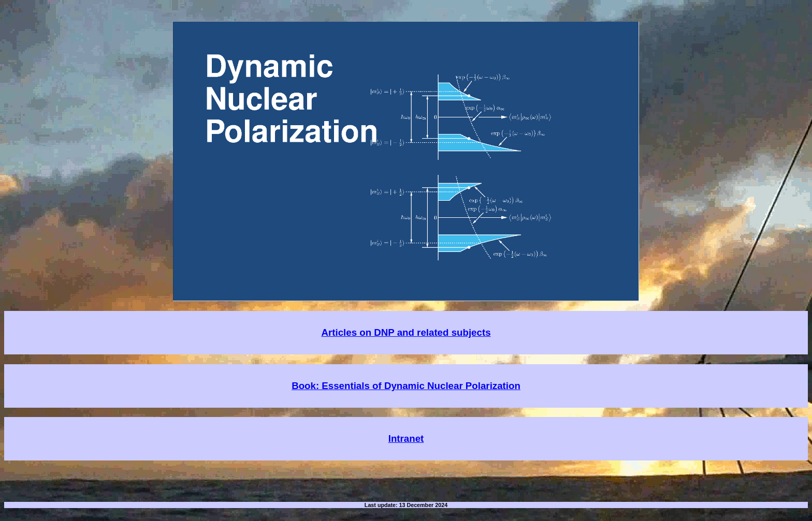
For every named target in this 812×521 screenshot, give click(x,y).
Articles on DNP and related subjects (406, 332)
